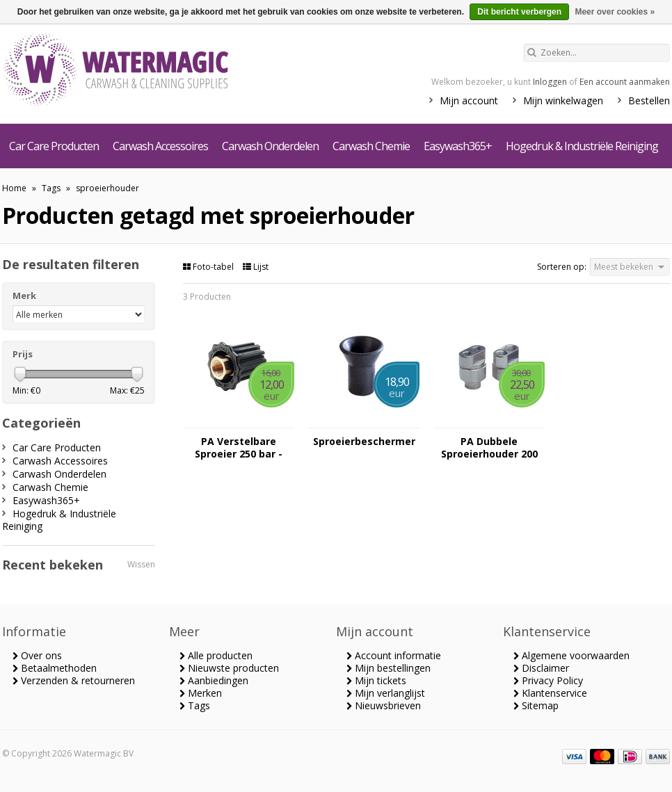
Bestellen (649, 100)
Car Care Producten (54, 146)
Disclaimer (541, 668)
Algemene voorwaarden (571, 655)
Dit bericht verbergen (519, 12)
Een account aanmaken (625, 82)
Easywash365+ (458, 146)
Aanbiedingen (214, 680)
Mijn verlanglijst (386, 693)
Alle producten (216, 655)
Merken (201, 693)
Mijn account (469, 100)
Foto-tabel (209, 267)
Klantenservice (550, 693)
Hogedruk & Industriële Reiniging (582, 146)
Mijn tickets (376, 680)
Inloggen (550, 82)
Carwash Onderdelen (270, 146)
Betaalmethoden (55, 668)
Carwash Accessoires (160, 146)
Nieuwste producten (229, 668)
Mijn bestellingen (389, 668)
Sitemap (536, 705)
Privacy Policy (548, 680)
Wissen (141, 564)
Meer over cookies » (615, 12)
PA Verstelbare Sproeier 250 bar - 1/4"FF (239, 448)
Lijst (256, 267)
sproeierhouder (107, 188)
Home (14, 188)
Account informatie (394, 655)
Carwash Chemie (371, 146)
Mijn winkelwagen (563, 100)
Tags (51, 188)
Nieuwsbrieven (384, 705)
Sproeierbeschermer (364, 442)
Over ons (37, 655)
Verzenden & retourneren (74, 680)
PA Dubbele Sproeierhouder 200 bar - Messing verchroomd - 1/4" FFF (489, 448)
